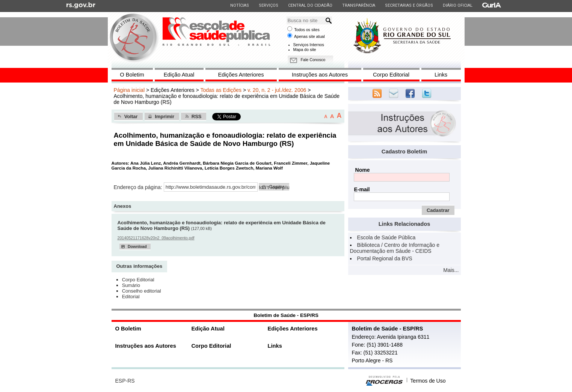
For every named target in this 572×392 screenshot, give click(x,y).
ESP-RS (125, 381)
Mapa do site (305, 50)
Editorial (131, 297)
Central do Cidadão (310, 5)
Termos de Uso (428, 381)
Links (441, 75)
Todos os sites (307, 30)
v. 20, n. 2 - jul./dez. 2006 (277, 90)
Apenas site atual (309, 36)
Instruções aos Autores (320, 75)
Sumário (131, 285)
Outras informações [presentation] (139, 266)
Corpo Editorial (391, 75)
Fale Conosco (313, 60)
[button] (128, 116)
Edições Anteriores (241, 75)
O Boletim (132, 75)
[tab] (140, 267)
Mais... (451, 270)
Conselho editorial (142, 291)
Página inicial (129, 90)
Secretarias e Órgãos (409, 5)
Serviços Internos (309, 45)
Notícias (239, 5)
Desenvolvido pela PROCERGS (384, 381)
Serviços (268, 5)
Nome (363, 170)
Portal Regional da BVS (385, 258)
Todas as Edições (221, 90)
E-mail (362, 189)
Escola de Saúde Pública (386, 237)
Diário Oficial (457, 5)
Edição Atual (179, 75)
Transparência (358, 5)
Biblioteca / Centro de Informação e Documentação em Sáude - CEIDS (395, 248)
